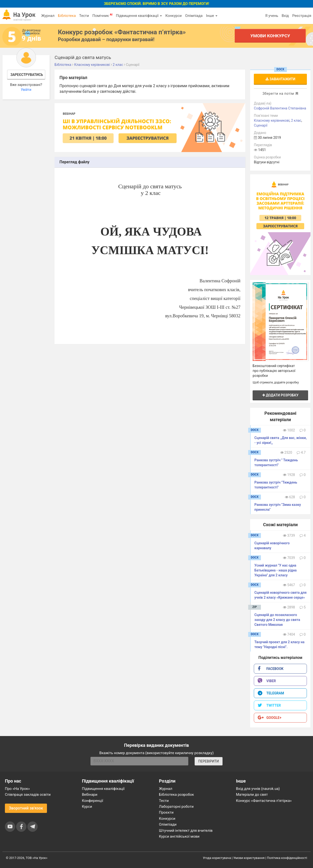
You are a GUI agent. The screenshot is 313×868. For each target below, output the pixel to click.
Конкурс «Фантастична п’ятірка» (264, 801)
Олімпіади (168, 824)
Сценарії (261, 125)
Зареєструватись (27, 75)
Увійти (26, 90)
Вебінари (90, 795)
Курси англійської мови (179, 836)
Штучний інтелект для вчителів (186, 831)
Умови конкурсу (270, 36)
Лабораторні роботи (176, 807)
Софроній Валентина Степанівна (280, 108)
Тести (84, 16)
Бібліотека (67, 16)
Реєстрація (302, 16)
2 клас (296, 120)
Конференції (93, 801)
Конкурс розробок (122, 32)
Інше (212, 16)
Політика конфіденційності (287, 858)
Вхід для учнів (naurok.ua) (258, 789)
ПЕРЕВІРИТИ (209, 761)
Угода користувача (217, 858)
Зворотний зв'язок (26, 808)
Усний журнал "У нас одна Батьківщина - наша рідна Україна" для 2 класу (275, 570)
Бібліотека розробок (176, 795)
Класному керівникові (272, 120)
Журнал (48, 16)
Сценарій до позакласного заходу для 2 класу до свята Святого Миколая (277, 620)
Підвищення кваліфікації (139, 16)
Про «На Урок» (17, 789)
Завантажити (280, 79)
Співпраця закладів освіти (28, 795)
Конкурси (173, 16)
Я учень (272, 16)
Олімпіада (194, 16)
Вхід (285, 16)
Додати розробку (280, 395)
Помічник (102, 15)
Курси (87, 807)
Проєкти (166, 812)
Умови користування (249, 858)
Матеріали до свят (252, 795)
